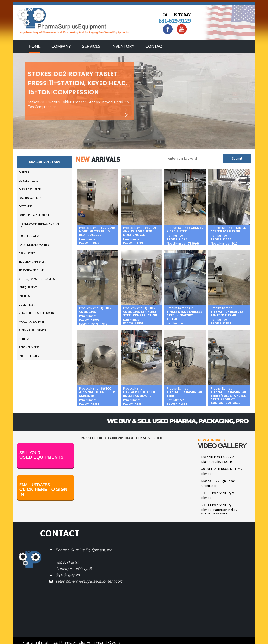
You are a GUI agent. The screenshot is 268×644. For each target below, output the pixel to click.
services (91, 46)
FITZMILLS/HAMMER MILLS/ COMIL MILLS (39, 226)
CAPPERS (24, 172)
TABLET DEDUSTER (29, 356)
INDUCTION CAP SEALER (32, 262)
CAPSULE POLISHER (30, 189)
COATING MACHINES (30, 198)
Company (61, 46)
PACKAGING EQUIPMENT (32, 322)
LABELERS (24, 296)
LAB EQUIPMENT (28, 287)
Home (34, 46)
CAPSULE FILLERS (28, 181)
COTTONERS (25, 206)
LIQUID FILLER (26, 305)
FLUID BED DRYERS (29, 236)
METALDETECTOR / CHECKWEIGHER (38, 313)
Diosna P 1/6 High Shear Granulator (218, 483)
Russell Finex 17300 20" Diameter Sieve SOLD (218, 459)
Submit (237, 158)
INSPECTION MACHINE (31, 270)
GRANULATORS (27, 253)
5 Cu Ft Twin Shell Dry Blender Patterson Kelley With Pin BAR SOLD (219, 510)
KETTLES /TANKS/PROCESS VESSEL (38, 279)
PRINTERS (24, 339)
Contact (155, 46)
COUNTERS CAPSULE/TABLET (35, 215)
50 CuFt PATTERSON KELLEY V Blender (222, 471)
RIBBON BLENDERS (29, 347)
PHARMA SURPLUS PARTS (32, 330)
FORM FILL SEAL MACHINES (34, 245)
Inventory (123, 46)
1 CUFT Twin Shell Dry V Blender (218, 495)
